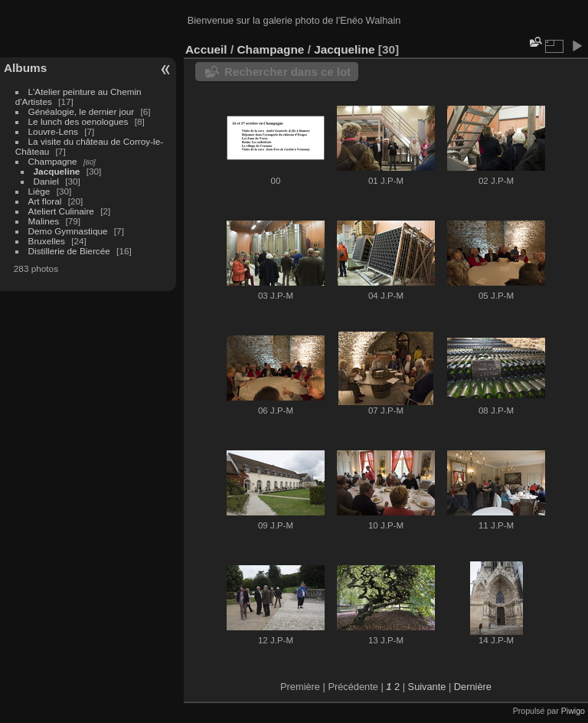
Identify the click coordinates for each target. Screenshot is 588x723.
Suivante (427, 687)
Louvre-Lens (53, 131)
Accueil (206, 49)
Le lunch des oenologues (78, 121)
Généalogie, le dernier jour (82, 111)
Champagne (53, 161)
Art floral (45, 201)
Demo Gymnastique (68, 231)
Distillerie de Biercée (69, 251)
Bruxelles (47, 241)
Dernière (473, 687)
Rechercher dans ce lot (287, 72)
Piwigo (573, 711)
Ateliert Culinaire (61, 211)
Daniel (46, 181)
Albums (25, 68)
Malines (44, 221)
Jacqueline (57, 171)
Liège (39, 191)
